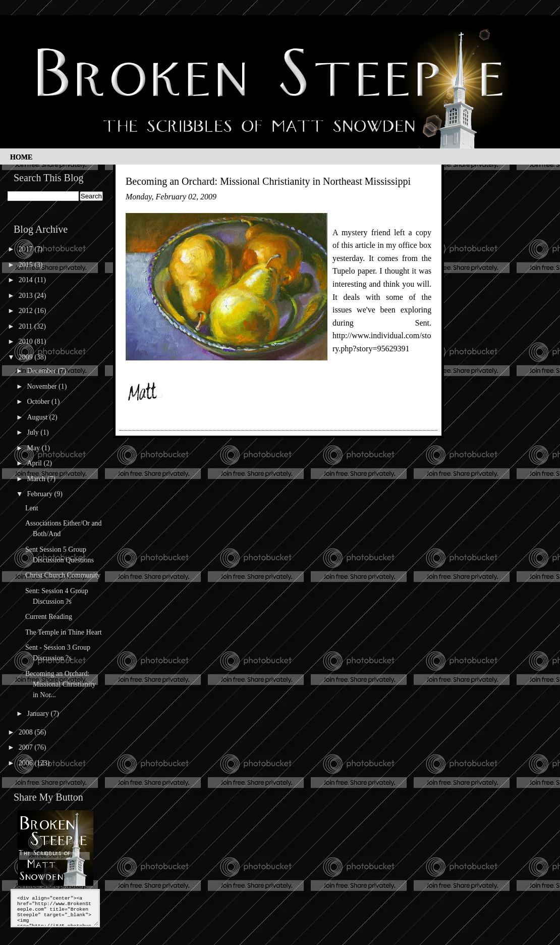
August (38, 417)
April (35, 463)
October (39, 402)
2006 (27, 763)
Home (21, 157)
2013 (27, 296)
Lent (32, 508)
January (39, 714)
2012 (27, 311)
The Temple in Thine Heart (64, 632)
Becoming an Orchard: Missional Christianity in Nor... (61, 684)
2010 (27, 342)
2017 (27, 249)
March (37, 479)
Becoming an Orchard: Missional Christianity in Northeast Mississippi (268, 181)
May (34, 448)
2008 (27, 732)
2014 (27, 280)
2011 (26, 326)
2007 (27, 747)
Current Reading (49, 617)
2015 (27, 265)
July (34, 432)
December (42, 371)
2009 (27, 357)
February (40, 494)
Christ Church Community (63, 575)
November (43, 386)
